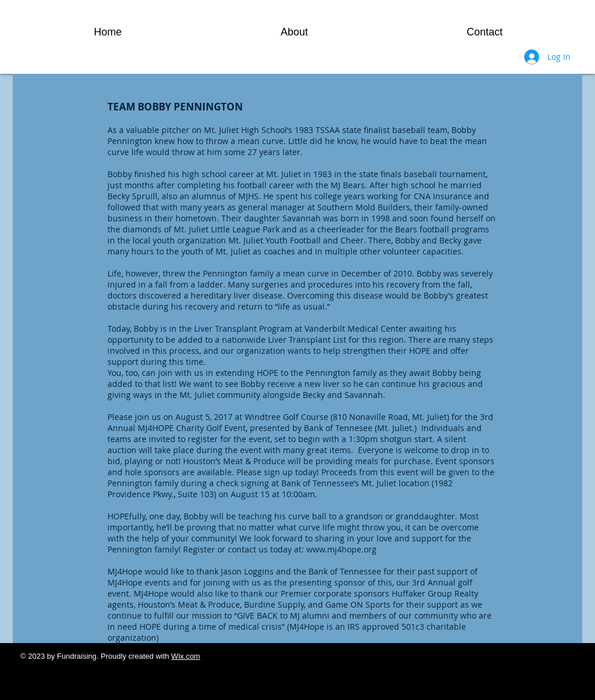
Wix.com (186, 656)
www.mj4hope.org (341, 549)
